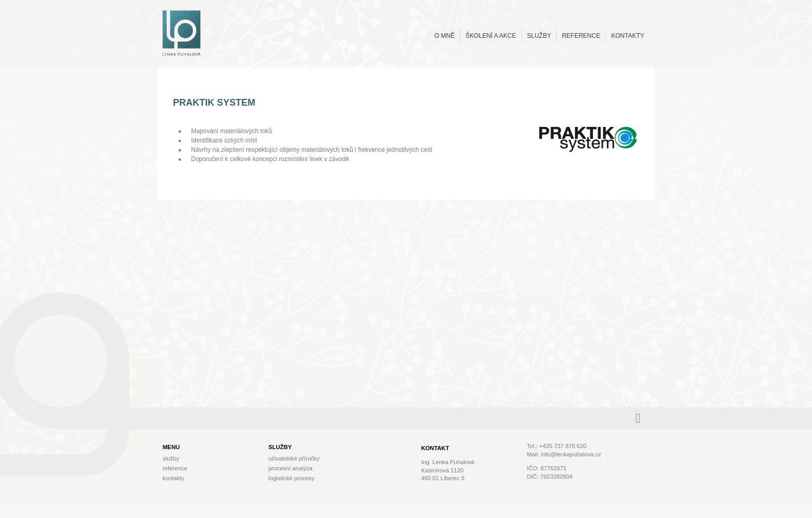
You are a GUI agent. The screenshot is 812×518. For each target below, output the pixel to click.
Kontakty (628, 36)
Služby (539, 36)
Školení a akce (491, 36)
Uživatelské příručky (294, 458)
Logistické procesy (291, 478)
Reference (581, 36)
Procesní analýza (290, 468)
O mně (445, 36)
